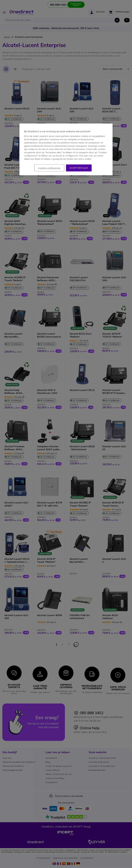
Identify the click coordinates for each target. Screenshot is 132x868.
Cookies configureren (49, 168)
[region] (66, 149)
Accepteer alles (79, 168)
